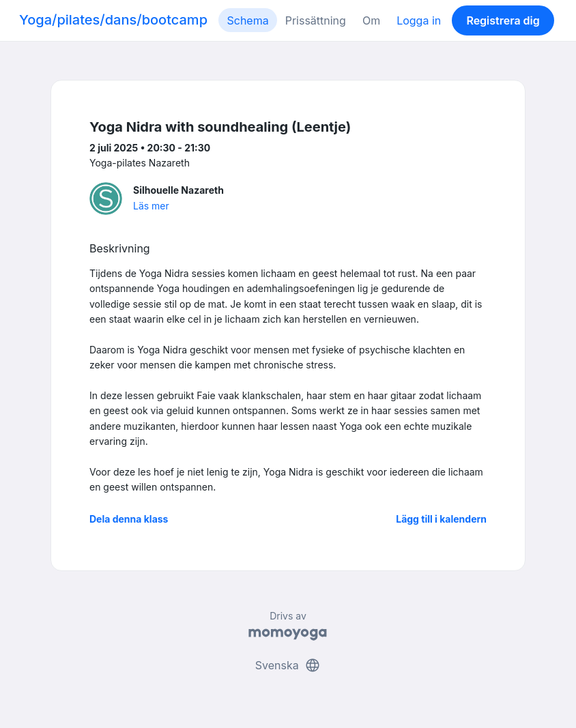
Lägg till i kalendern (441, 519)
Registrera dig (503, 20)
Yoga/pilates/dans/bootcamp (113, 20)
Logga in (419, 20)
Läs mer (151, 206)
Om (371, 20)
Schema (247, 20)
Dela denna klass (129, 519)
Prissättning (316, 20)
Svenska (288, 665)
